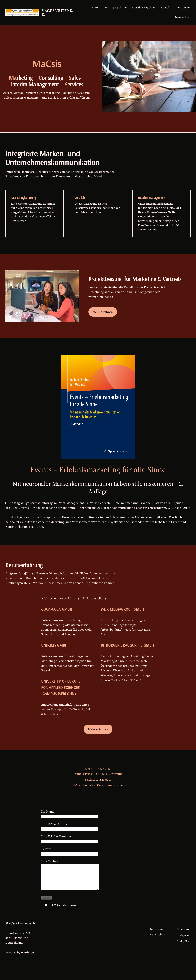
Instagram (184, 940)
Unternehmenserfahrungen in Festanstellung (75, 598)
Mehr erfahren (103, 312)
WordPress (28, 957)
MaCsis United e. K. (57, 12)
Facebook (183, 934)
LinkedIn (183, 946)
